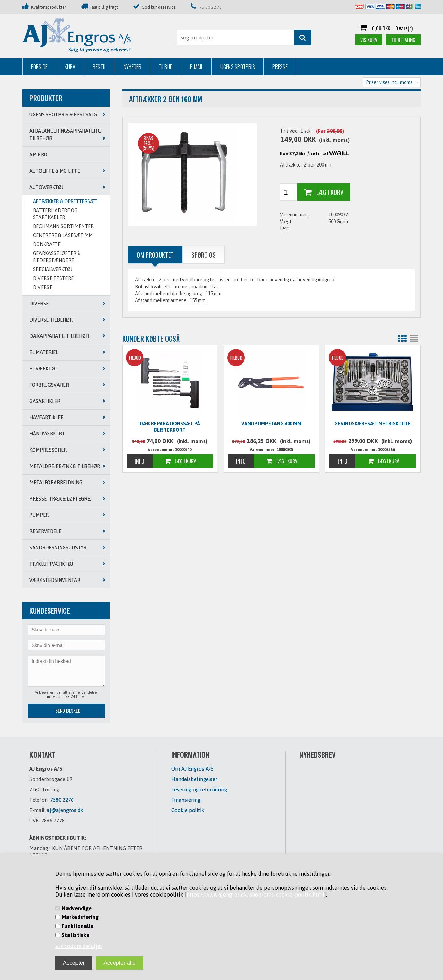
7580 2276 (62, 800)
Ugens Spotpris (238, 67)
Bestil (100, 67)
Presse (280, 67)
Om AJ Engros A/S (192, 769)
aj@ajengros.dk (65, 810)
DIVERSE (43, 287)
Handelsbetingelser (194, 779)
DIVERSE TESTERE (53, 278)
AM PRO (38, 155)
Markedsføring (80, 917)
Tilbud (166, 67)
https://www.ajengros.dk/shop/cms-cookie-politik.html (255, 894)
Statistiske (75, 935)
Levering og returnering (199, 789)
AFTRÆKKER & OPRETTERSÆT (65, 201)
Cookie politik (188, 810)
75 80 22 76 (211, 7)
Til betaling (403, 40)
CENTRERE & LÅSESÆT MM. (63, 235)
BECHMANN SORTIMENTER (63, 226)
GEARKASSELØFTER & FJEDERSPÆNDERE (57, 257)
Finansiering (186, 800)
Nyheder (132, 67)
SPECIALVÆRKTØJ (53, 269)
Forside (39, 67)
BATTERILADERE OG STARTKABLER (55, 214)
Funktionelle (78, 926)
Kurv (70, 67)
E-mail (197, 67)
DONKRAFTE (47, 244)
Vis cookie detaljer (79, 946)
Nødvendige (77, 908)
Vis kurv (369, 40)
